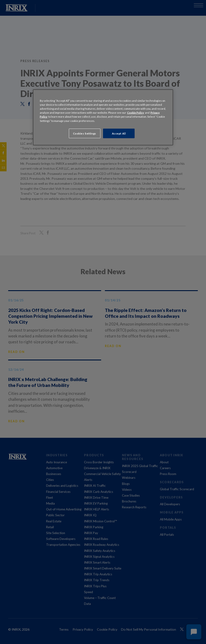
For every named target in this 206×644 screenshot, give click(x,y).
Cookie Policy (136, 113)
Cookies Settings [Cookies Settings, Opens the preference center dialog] (85, 133)
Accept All (119, 133)
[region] (103, 117)
